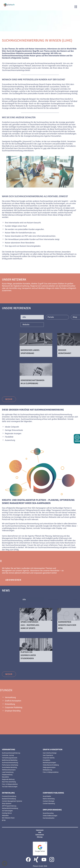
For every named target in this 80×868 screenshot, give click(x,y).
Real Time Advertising (9, 782)
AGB (40, 832)
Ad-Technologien (7, 811)
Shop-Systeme (7, 803)
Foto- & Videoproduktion (10, 784)
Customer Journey (8, 755)
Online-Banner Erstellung (51, 765)
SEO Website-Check (8, 818)
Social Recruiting (48, 813)
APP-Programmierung (9, 806)
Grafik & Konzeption (13, 701)
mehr (24, 297)
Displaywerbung (7, 775)
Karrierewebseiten (49, 818)
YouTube (14, 519)
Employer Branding (13, 711)
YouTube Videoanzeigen (10, 787)
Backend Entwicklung (9, 799)
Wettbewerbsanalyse (9, 770)
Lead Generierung (8, 772)
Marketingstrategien (49, 763)
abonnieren (13, 580)
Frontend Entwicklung (9, 796)
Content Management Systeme (12, 801)
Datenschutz (40, 835)
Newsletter (30, 243)
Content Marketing (49, 803)
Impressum (40, 830)
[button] (5, 863)
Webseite (19, 106)
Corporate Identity (49, 758)
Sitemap (40, 837)
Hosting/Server (7, 813)
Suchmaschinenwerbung (10, 763)
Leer (45, 148)
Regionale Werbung (8, 779)
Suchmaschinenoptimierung (11, 753)
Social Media (47, 796)
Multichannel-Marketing (10, 760)
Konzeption (47, 760)
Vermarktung (10, 697)
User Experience (48, 755)
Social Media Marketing (9, 767)
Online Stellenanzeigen (50, 816)
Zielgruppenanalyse (49, 767)
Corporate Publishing (14, 707)
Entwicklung (10, 704)
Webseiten (5, 815)
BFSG (4, 820)
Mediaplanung (47, 770)
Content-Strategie (49, 801)
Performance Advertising (10, 765)
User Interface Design (50, 753)
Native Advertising (49, 799)
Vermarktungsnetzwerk (10, 758)
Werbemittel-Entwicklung (10, 808)
